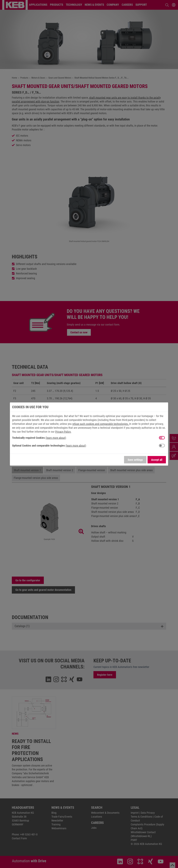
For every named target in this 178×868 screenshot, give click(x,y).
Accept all (157, 460)
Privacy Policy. (63, 432)
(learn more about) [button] (56, 438)
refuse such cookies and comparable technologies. (101, 424)
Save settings (135, 460)
